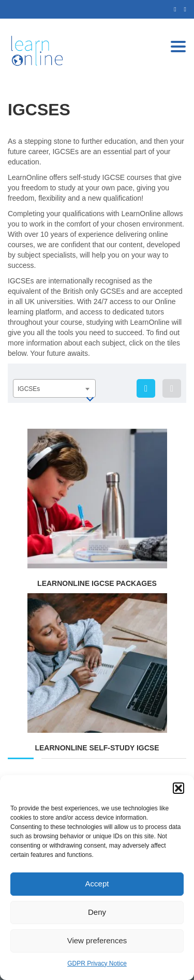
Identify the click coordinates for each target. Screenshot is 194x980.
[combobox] (54, 388)
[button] (178, 788)
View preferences (97, 940)
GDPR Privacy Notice (97, 963)
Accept (97, 884)
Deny (97, 912)
